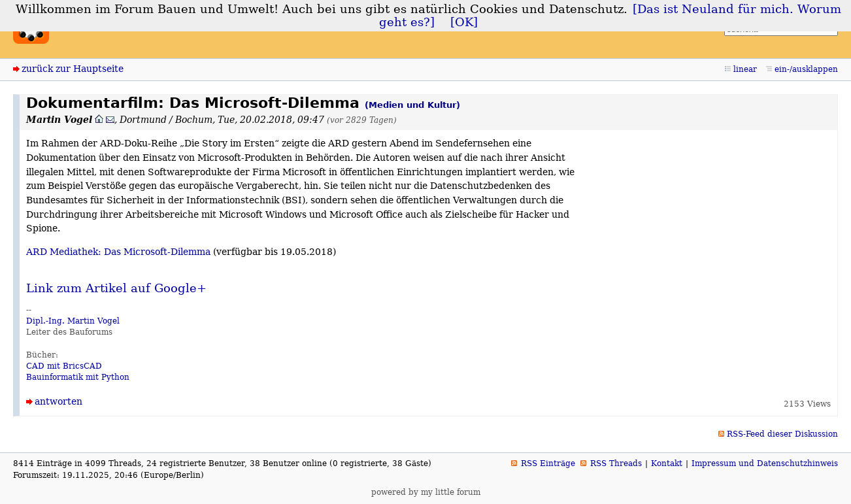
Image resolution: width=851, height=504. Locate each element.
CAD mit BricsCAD (64, 366)
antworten (58, 401)
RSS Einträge (548, 463)
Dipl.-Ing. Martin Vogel (73, 321)
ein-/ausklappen (806, 69)
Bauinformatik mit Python (78, 377)
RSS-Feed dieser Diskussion (782, 434)
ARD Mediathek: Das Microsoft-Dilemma (118, 252)
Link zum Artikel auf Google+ (116, 288)
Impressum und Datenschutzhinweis (765, 463)
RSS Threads (616, 463)
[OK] (464, 22)
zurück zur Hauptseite (73, 69)
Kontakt (667, 463)
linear (745, 69)
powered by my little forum (426, 492)
